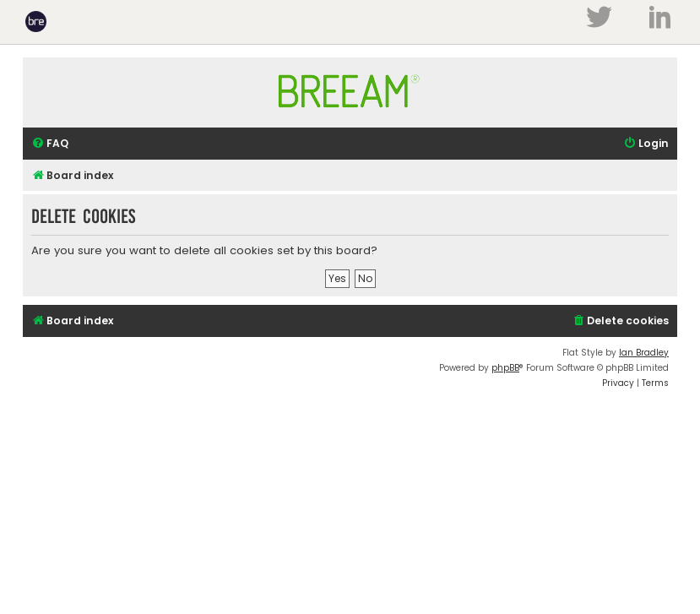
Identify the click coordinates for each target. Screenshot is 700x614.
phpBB (505, 368)
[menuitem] (50, 144)
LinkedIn (660, 17)
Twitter (599, 17)
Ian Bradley (644, 353)
